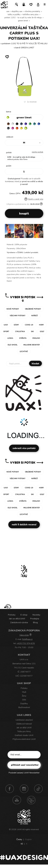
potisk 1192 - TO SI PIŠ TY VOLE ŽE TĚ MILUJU (23, 18)
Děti (24, 700)
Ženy (24, 696)
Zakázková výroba (19, 623)
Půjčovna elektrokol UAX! (24, 739)
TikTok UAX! (38, 789)
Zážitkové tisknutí (24, 724)
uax (8, 11)
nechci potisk (38, 152)
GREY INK (8, 128)
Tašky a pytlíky (14, 14)
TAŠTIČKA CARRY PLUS (31, 14)
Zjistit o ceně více (34, 199)
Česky (19, 839)
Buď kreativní (24, 707)
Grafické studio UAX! (24, 735)
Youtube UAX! (17, 800)
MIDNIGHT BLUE (21, 124)
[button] (40, 232)
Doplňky (24, 704)
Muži (24, 692)
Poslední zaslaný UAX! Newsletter (24, 773)
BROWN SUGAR (8, 124)
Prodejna (35, 619)
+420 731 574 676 (26, 643)
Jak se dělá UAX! (17, 619)
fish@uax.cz (27, 639)
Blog (35, 623)
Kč (22, 844)
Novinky (36, 615)
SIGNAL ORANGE (17, 128)
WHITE (13, 124)
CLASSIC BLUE (39, 124)
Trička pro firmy (24, 731)
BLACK (17, 124)
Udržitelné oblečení (24, 720)
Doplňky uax (17, 11)
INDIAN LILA (13, 128)
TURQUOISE (34, 124)
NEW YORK (21, 128)
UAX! (19, 829)
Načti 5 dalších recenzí (24, 525)
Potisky (12, 615)
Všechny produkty (32, 11)
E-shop (24, 615)
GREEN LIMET (23, 21)
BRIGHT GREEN (30, 124)
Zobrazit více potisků (24, 448)
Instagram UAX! (24, 789)
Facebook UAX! (10, 789)
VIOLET (26, 124)
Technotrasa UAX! (31, 800)
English (28, 839)
